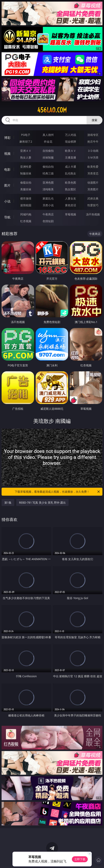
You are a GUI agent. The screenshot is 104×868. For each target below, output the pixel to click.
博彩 (7, 138)
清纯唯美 (48, 189)
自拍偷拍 (48, 151)
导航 (7, 217)
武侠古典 (93, 198)
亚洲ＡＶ (26, 151)
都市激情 (26, 198)
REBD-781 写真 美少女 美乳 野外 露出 (42, 503)
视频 (7, 154)
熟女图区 (71, 189)
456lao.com (52, 110)
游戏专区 (93, 135)
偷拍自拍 (48, 167)
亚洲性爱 (26, 167)
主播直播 (71, 157)
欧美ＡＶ (71, 151)
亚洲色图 (48, 182)
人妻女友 (71, 198)
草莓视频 (71, 214)
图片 (7, 185)
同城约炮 (26, 214)
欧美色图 (71, 182)
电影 (7, 169)
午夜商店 (48, 214)
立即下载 (80, 859)
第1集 (8, 503)
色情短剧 (48, 221)
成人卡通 (71, 167)
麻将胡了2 (26, 142)
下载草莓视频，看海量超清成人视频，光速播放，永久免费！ (58, 492)
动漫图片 (93, 182)
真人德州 (48, 135)
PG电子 (26, 135)
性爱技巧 (93, 205)
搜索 (94, 120)
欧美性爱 (93, 167)
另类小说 (48, 205)
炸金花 (48, 142)
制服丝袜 (26, 173)
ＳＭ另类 (93, 157)
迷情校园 (26, 205)
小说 (7, 201)
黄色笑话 (71, 205)
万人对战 (71, 135)
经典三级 (48, 173)
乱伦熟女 (71, 173)
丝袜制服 (48, 157)
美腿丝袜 (26, 189)
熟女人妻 (26, 157)
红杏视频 (26, 221)
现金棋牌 (71, 142)
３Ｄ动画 (93, 151)
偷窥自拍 (26, 182)
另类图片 (93, 189)
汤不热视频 (93, 214)
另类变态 (93, 173)
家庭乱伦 (48, 198)
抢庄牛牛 (93, 142)
